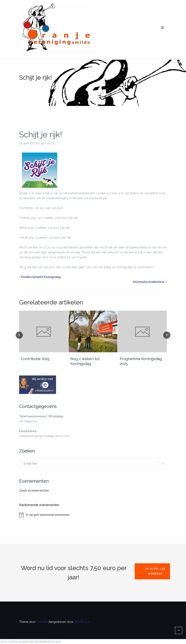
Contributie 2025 (35, 359)
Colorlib (42, 622)
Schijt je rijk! (41, 134)
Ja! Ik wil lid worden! (155, 571)
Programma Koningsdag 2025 (141, 361)
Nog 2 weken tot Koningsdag (85, 361)
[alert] (93, 515)
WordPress (82, 622)
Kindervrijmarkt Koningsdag (41, 277)
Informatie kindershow (149, 282)
